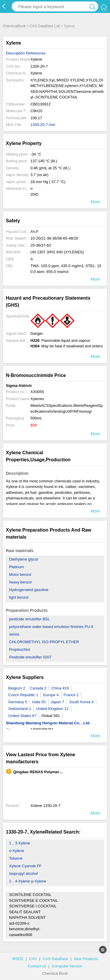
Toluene (16, 858)
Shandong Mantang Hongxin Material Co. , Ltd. (48, 723)
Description (15, 53)
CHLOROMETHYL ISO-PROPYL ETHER (44, 642)
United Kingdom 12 (52, 709)
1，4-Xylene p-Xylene (28, 881)
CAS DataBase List (45, 26)
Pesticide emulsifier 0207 (30, 657)
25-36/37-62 (41, 245)
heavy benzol (20, 582)
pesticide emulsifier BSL (29, 619)
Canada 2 (38, 688)
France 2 (71, 695)
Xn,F (34, 232)
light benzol (19, 597)
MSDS (18, 959)
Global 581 (51, 716)
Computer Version (67, 966)
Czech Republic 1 (23, 695)
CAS (33, 959)
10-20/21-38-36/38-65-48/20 (54, 238)
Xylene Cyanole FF (25, 866)
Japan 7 (57, 702)
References (36, 53)
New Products (86, 959)
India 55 (39, 702)
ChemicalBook (14, 26)
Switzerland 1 (20, 709)
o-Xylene (17, 851)
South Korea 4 (81, 702)
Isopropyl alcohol (23, 874)
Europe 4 (51, 695)
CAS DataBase (55, 959)
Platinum (17, 567)
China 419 (60, 688)
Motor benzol (20, 574)
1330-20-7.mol (43, 125)
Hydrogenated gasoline (29, 590)
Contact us (37, 966)
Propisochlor (20, 649)
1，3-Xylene (20, 843)
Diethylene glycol (23, 559)
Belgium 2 (17, 688)
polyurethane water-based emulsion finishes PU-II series (51, 630)
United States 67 (22, 716)
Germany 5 (18, 702)
